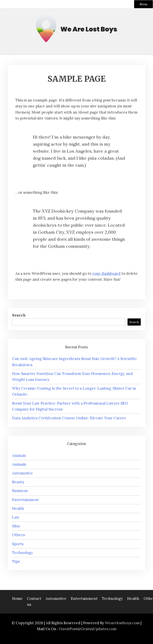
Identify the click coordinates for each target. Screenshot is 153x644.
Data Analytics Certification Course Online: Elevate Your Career (69, 418)
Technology (22, 553)
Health (18, 508)
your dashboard (106, 273)
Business (20, 491)
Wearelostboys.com (122, 623)
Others (18, 535)
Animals (19, 464)
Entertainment (25, 500)
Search (19, 315)
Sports (18, 544)
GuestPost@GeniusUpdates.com (88, 629)
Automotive (22, 473)
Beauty (18, 482)
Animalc (19, 456)
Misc (16, 526)
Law (16, 517)
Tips (16, 561)
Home (17, 599)
